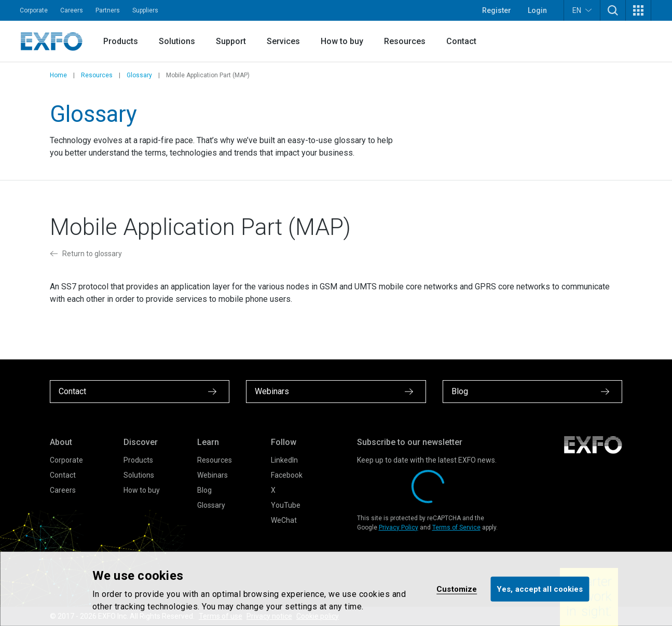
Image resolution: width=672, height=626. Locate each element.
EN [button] (582, 10)
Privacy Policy (399, 527)
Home (58, 75)
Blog (204, 490)
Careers (72, 10)
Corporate (34, 10)
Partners (108, 10)
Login (537, 10)
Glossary (139, 75)
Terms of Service (456, 527)
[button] (613, 10)
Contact (461, 41)
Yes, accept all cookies (540, 589)
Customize (457, 589)
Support (231, 41)
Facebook (287, 475)
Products (121, 41)
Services (283, 41)
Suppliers (145, 10)
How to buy (342, 41)
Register (497, 10)
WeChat (284, 520)
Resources (405, 41)
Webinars (212, 475)
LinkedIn (284, 460)
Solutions (177, 41)
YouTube (286, 505)
